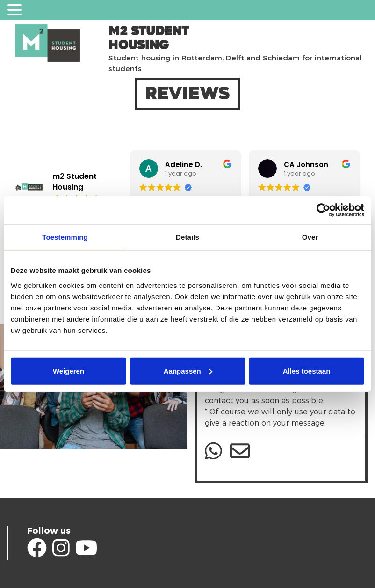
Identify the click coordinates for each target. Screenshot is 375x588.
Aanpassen (188, 371)
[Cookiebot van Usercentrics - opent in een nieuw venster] (323, 210)
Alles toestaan (307, 371)
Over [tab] (310, 237)
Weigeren (69, 371)
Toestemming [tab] (65, 237)
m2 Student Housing (149, 38)
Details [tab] (187, 237)
